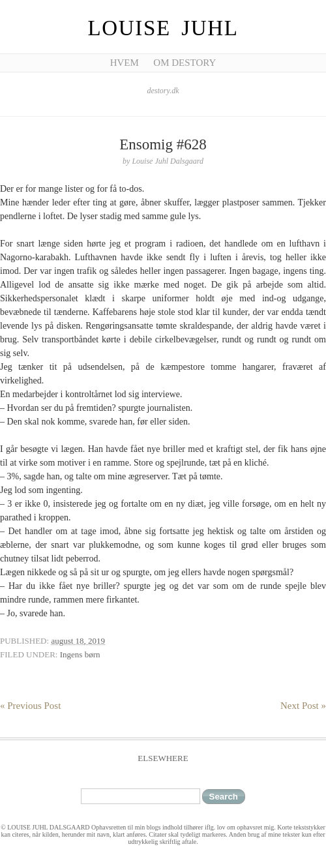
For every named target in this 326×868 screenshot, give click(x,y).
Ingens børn (80, 654)
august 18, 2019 (78, 641)
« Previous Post (30, 706)
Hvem (125, 63)
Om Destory (185, 63)
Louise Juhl (163, 28)
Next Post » (303, 706)
